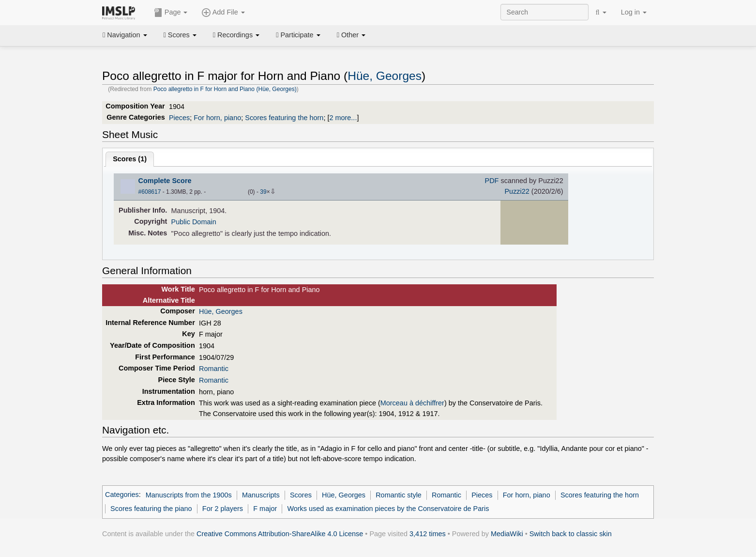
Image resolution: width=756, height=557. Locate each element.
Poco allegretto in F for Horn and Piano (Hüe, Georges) (225, 89)
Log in (634, 12)
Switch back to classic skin (571, 534)
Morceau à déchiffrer (412, 403)
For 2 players (223, 509)
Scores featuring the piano (151, 509)
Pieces (179, 118)
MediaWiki (507, 534)
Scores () (130, 159)
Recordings (236, 35)
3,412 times (428, 534)
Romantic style (399, 495)
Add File (223, 13)
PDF (492, 181)
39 (263, 192)
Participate (298, 35)
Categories (122, 495)
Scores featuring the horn (284, 118)
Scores (180, 35)
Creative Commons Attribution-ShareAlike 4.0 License (280, 534)
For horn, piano (217, 118)
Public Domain (194, 222)
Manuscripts (261, 495)
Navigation (125, 35)
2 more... (343, 118)
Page (171, 13)
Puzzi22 (517, 191)
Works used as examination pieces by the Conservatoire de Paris (388, 509)
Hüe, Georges (385, 76)
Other (351, 35)
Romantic (214, 369)
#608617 (150, 192)
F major (265, 509)
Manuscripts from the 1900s (189, 495)
